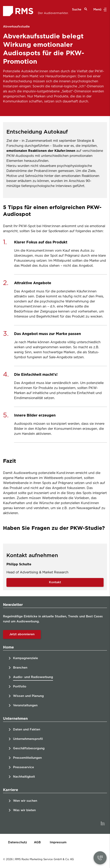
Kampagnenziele (25, 658)
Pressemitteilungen (27, 758)
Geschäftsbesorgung (29, 748)
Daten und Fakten (27, 730)
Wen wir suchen (25, 801)
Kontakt (55, 582)
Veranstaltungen (25, 705)
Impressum (58, 842)
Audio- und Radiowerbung (33, 677)
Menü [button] (99, 10)
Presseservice (23, 767)
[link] (103, 823)
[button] (100, 858)
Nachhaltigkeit (24, 777)
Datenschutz (17, 842)
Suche (80, 9)
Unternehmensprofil (28, 739)
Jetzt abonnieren (22, 634)
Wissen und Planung (28, 696)
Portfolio (20, 687)
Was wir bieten (24, 810)
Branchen (20, 668)
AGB (37, 842)
